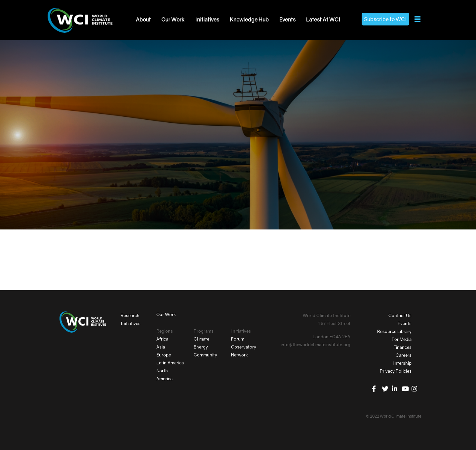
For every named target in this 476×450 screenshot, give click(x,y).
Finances (402, 347)
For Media (402, 339)
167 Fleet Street (334, 323)
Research (130, 315)
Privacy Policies (396, 371)
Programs (204, 331)
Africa (162, 339)
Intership (402, 363)
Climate (201, 339)
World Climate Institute (327, 315)
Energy (201, 347)
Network (239, 355)
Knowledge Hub (249, 20)
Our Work (173, 20)
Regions (165, 331)
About (143, 20)
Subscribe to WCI (385, 19)
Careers (404, 355)
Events (287, 20)
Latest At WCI (323, 20)
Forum (238, 339)
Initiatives (207, 20)
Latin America (170, 363)
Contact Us (400, 315)
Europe (164, 355)
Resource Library (394, 331)
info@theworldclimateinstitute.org (316, 345)
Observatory (244, 347)
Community (205, 355)
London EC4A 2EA (332, 337)
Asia (161, 347)
